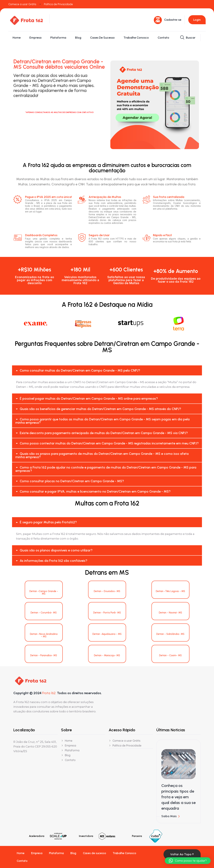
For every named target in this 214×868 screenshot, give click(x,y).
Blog (78, 38)
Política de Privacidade (58, 4)
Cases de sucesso (102, 38)
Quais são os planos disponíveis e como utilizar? (56, 550)
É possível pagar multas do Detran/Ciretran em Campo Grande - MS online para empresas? (89, 398)
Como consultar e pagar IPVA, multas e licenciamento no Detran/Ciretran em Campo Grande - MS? (95, 491)
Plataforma (58, 38)
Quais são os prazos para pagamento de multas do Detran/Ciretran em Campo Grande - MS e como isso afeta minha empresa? (102, 455)
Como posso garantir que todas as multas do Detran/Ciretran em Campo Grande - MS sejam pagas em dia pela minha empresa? (102, 421)
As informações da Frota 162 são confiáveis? (53, 561)
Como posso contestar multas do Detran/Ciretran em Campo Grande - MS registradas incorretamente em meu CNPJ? (109, 443)
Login (197, 20)
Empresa (35, 38)
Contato (163, 38)
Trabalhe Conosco (136, 38)
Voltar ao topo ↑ (182, 854)
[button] (107, 370)
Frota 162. (49, 693)
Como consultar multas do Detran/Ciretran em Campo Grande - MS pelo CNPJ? (80, 370)
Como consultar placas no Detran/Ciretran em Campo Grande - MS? (72, 481)
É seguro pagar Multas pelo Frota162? (48, 522)
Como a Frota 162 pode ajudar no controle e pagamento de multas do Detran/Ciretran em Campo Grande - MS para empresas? (106, 469)
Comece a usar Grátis (22, 4)
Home (17, 38)
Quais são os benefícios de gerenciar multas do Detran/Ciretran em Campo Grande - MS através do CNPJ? (100, 409)
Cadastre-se (173, 20)
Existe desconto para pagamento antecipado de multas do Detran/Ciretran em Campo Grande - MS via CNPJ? (104, 433)
